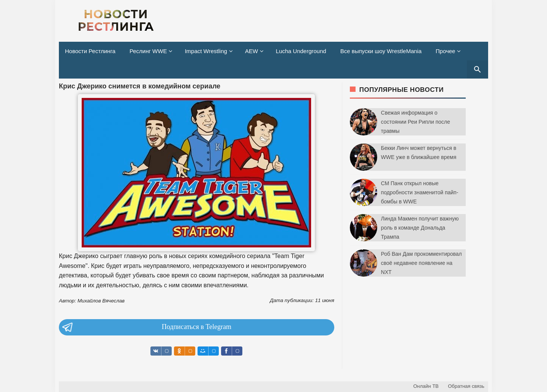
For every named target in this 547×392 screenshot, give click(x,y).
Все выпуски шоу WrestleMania (381, 51)
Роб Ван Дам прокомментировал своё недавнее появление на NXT (421, 263)
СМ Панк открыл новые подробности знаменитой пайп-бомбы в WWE (420, 192)
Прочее (446, 51)
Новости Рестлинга (90, 51)
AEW (251, 51)
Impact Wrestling (206, 51)
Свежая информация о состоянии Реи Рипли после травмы (416, 122)
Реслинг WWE (148, 51)
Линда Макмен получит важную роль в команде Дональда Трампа (420, 228)
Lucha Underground (301, 51)
